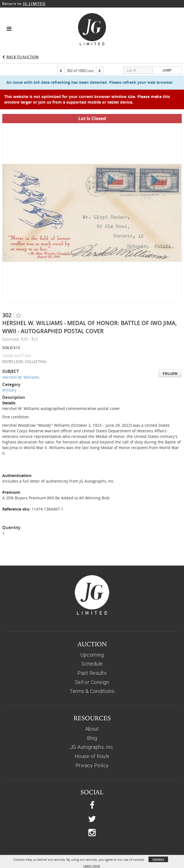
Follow (170, 354)
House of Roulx (92, 736)
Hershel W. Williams (21, 357)
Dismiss (158, 859)
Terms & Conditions (92, 671)
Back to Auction (23, 57)
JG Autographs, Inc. (92, 727)
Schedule (92, 644)
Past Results (92, 653)
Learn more (92, 866)
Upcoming (92, 635)
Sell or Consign (92, 662)
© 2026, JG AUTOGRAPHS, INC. (92, 851)
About (92, 709)
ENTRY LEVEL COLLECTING (24, 342)
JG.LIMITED (34, 4)
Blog (92, 718)
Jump (167, 70)
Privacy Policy (92, 746)
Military (9, 370)
